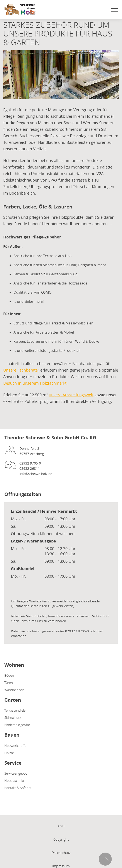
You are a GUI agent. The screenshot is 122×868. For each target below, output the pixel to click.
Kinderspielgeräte (17, 725)
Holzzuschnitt (14, 780)
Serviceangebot (16, 773)
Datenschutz (61, 853)
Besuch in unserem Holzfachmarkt (35, 383)
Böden (9, 675)
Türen (9, 683)
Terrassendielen (16, 710)
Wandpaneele (14, 690)
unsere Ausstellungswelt (71, 395)
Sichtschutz (13, 718)
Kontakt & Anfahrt (18, 788)
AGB (61, 826)
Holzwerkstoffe (15, 746)
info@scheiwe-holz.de (36, 474)
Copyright (61, 839)
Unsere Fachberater (21, 370)
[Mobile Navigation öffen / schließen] (114, 10)
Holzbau (10, 753)
